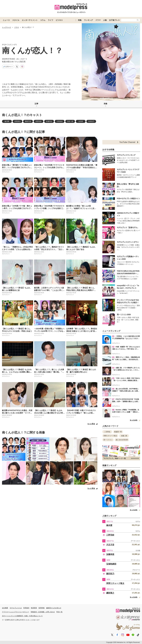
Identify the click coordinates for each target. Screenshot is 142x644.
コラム (43, 20)
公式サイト (8, 67)
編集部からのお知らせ (54, 608)
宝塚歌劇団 (111, 564)
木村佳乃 (91, 121)
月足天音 (110, 545)
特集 (80, 20)
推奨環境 (34, 608)
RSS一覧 (60, 612)
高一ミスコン (108, 440)
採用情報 (42, 608)
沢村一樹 (70, 121)
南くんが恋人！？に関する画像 (23, 432)
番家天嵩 (28, 121)
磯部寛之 (110, 593)
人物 (105, 20)
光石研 (81, 121)
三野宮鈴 (110, 535)
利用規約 (26, 608)
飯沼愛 (7, 121)
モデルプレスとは (16, 608)
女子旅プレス (114, 20)
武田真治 (17, 121)
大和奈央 (60, 121)
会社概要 (5, 608)
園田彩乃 (110, 574)
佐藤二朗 (124, 436)
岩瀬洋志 (49, 121)
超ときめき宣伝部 (122, 440)
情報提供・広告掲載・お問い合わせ (43, 612)
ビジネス (59, 20)
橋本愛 (109, 525)
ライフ (51, 20)
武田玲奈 (39, 121)
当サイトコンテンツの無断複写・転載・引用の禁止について (22, 616)
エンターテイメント (30, 20)
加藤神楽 (110, 554)
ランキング (88, 20)
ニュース (6, 20)
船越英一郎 (118, 432)
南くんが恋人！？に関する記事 (23, 132)
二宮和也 (107, 432)
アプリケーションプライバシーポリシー (16, 612)
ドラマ (98, 20)
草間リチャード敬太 (110, 436)
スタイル (16, 20)
